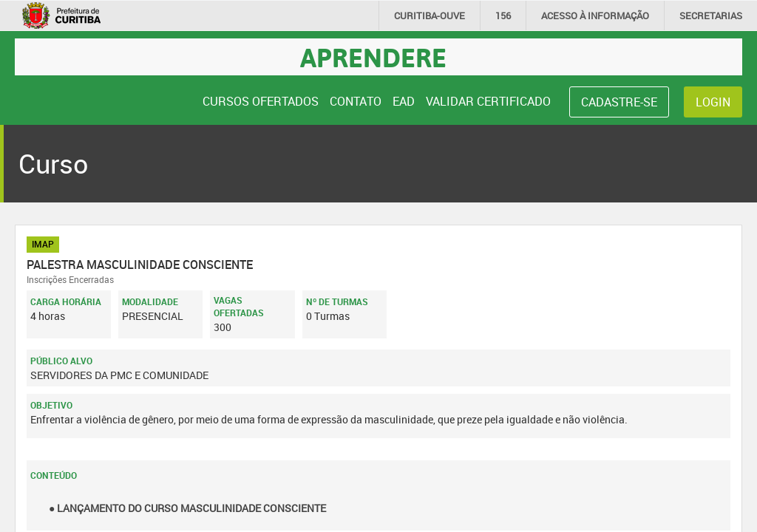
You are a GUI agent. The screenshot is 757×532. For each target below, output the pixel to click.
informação (595, 16)
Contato (356, 101)
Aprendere (373, 57)
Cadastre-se (619, 102)
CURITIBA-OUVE (430, 16)
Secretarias (711, 16)
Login (713, 102)
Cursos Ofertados (261, 101)
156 (503, 16)
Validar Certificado (488, 101)
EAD (404, 101)
